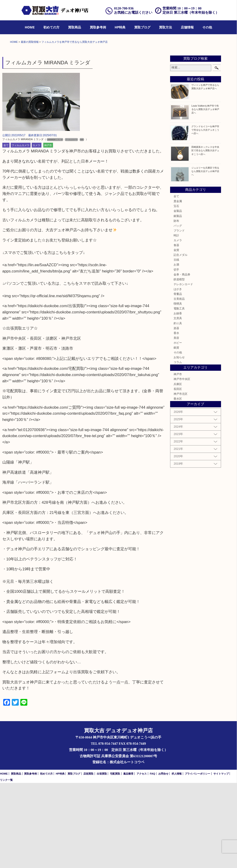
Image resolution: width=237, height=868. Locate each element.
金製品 (178, 296)
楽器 (176, 413)
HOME (30, 27)
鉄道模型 (179, 364)
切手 (176, 355)
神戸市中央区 (182, 464)
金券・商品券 (182, 360)
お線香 (178, 399)
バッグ (178, 311)
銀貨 (176, 433)
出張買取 (102, 859)
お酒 (176, 350)
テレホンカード (183, 369)
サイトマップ (221, 859)
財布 (176, 306)
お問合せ (163, 859)
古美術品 (179, 384)
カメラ (36, 230)
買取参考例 (98, 27)
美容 (176, 423)
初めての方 (51, 27)
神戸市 (48, 230)
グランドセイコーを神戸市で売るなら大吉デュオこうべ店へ (205, 215)
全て (6, 230)
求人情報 (177, 859)
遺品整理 (128, 859)
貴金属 (178, 286)
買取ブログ (142, 27)
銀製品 (178, 301)
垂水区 (178, 484)
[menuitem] (30, 27)
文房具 (178, 403)
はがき (178, 374)
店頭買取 (88, 859)
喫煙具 (178, 389)
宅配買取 (115, 859)
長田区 (178, 474)
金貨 (176, 335)
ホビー (178, 428)
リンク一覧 (6, 865)
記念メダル (181, 340)
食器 (176, 330)
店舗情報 (187, 27)
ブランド (179, 316)
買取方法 (165, 27)
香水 (176, 418)
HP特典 (120, 27)
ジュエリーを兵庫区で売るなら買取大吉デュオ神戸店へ (205, 256)
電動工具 (179, 394)
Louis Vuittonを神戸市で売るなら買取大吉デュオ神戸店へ (205, 194)
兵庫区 (178, 469)
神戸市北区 (181, 479)
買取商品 (75, 27)
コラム (178, 447)
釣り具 (178, 408)
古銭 (176, 345)
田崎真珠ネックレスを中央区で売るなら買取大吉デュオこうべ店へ (205, 236)
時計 (176, 320)
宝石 (176, 291)
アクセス (142, 859)
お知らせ (179, 442)
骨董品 (178, 379)
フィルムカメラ (20, 230)
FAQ (152, 859)
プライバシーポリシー (197, 859)
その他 (207, 27)
